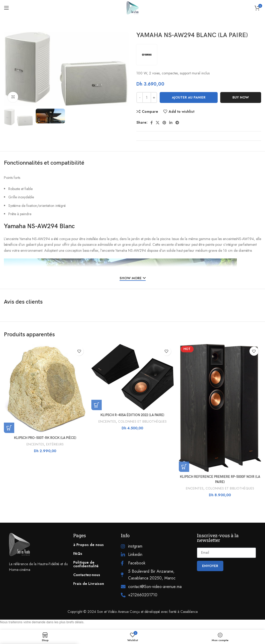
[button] (9, 428)
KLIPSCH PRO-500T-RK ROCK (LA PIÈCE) (45, 438)
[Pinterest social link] (164, 123)
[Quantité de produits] (147, 97)
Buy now (241, 97)
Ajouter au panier (189, 97)
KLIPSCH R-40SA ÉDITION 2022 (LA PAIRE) (132, 415)
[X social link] (158, 123)
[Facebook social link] (152, 123)
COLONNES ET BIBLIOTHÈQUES (142, 422)
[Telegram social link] (177, 123)
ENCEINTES (35, 444)
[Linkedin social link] (171, 123)
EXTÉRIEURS (55, 444)
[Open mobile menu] (6, 8)
